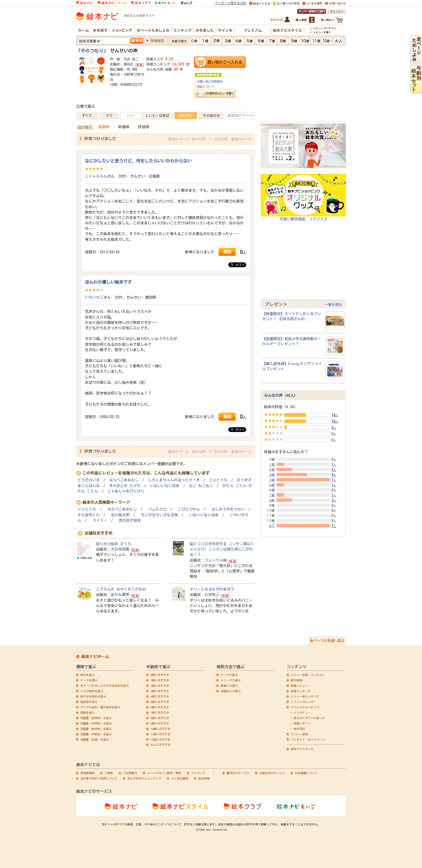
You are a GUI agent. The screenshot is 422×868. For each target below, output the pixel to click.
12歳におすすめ (160, 740)
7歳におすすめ (160, 713)
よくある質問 (180, 778)
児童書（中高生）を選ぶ (96, 734)
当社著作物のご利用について (99, 778)
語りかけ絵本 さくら (114, 544)
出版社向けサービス (272, 773)
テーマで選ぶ (229, 675)
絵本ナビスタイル (302, 749)
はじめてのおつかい (228, 509)
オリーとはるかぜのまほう (212, 589)
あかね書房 (120, 595)
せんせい (186, 115)
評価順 (144, 127)
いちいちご (94, 297)
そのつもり (92, 51)
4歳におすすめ (160, 696)
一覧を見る (333, 304)
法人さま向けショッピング (144, 778)
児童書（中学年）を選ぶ (96, 723)
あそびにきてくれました (309, 718)
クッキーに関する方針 (231, 3)
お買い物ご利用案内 (210, 81)
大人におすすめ (160, 745)
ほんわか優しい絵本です (108, 282)
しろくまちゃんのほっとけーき (174, 480)
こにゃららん (96, 176)
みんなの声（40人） (281, 395)
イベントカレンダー (304, 702)
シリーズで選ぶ (231, 680)
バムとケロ (157, 509)
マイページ (198, 773)
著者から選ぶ (229, 686)
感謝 (227, 252)
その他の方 (211, 115)
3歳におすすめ (160, 691)
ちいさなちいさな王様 (159, 515)
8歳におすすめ (160, 718)
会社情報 (204, 778)
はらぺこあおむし (124, 480)
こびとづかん (189, 509)
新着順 (124, 127)
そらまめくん (89, 515)
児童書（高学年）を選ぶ (96, 729)
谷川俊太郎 (120, 515)
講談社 (129, 64)
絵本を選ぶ (87, 675)
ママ (109, 115)
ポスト (238, 265)
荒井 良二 (131, 59)
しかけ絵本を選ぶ (92, 691)
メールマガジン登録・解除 (164, 773)
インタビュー (302, 713)
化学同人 (212, 595)
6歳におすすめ (160, 707)
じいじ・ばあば (157, 115)
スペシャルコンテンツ (305, 707)
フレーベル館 (216, 560)
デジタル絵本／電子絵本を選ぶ (100, 707)
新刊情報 (296, 680)
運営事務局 (87, 773)
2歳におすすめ (160, 686)
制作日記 (299, 729)
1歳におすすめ (160, 680)
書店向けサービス (238, 773)
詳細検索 (157, 41)
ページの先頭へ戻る (329, 641)
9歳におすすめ (160, 723)
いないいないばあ (165, 486)
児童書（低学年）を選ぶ (96, 718)
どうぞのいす (89, 480)
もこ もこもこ (201, 486)
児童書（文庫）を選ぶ (95, 740)
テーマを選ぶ (89, 680)
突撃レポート (302, 723)
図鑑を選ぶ (87, 713)
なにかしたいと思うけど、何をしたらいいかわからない (138, 161)
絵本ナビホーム (95, 657)
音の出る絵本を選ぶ (93, 696)
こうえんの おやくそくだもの (121, 589)
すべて (87, 115)
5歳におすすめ (160, 702)
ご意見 (109, 773)
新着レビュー (299, 686)
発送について (206, 87)
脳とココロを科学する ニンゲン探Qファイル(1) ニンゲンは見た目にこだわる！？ (221, 549)
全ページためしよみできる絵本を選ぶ (105, 686)
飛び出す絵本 (130, 520)
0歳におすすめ (160, 675)
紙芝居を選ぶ (89, 702)
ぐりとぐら (218, 480)
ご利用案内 (130, 773)
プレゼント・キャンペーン (308, 740)
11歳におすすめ (160, 734)
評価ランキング (301, 691)
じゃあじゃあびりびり (126, 491)
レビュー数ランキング (305, 696)
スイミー (100, 520)
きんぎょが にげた (125, 486)
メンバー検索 (299, 734)
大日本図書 (120, 549)
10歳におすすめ (160, 729)
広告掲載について (306, 773)
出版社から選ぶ (231, 691)
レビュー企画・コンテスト (308, 675)
